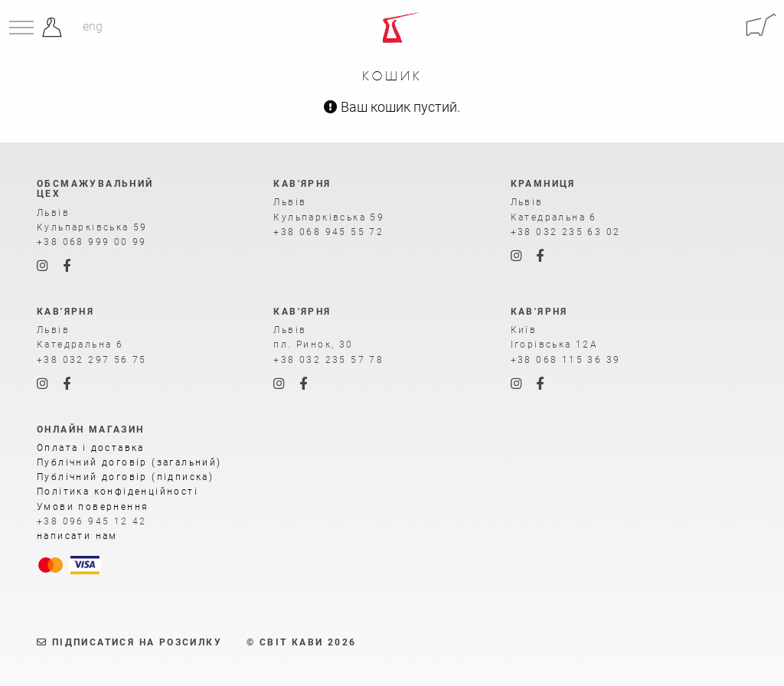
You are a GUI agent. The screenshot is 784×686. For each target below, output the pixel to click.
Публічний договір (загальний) (129, 462)
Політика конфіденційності (118, 492)
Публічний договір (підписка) (125, 477)
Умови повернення (93, 507)
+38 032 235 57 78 (328, 360)
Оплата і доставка (91, 448)
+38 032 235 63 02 (566, 232)
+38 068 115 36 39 (566, 360)
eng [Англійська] (93, 26)
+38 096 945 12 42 (92, 521)
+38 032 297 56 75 (92, 360)
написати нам (77, 536)
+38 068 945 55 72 (328, 232)
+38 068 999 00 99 (92, 242)
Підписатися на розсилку (129, 642)
